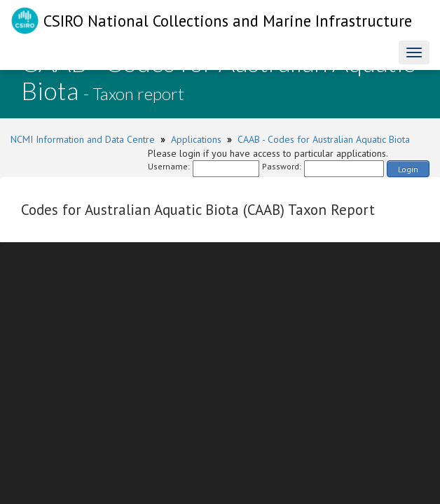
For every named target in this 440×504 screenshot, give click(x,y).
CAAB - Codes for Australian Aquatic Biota (324, 139)
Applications (196, 139)
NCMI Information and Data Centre (83, 139)
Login (408, 169)
